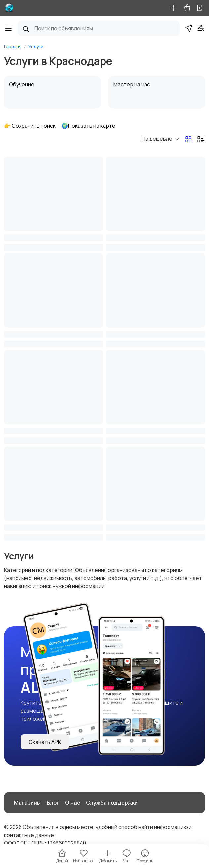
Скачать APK (45, 742)
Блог (53, 803)
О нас (73, 803)
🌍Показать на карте (88, 126)
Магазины (27, 803)
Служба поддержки (112, 803)
